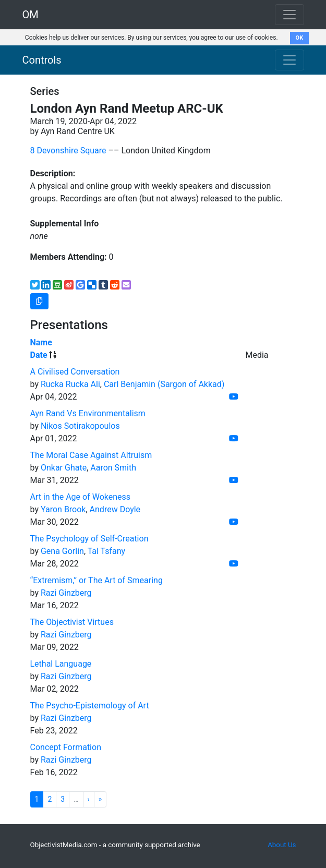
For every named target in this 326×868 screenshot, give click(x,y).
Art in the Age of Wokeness (81, 497)
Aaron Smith (113, 468)
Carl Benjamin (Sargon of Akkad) (164, 384)
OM (31, 15)
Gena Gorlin (62, 551)
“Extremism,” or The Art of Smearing (96, 580)
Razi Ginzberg (66, 593)
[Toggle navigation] (289, 60)
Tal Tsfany (106, 551)
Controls (42, 60)
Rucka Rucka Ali (70, 384)
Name (41, 342)
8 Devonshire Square (68, 150)
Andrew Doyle (115, 509)
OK (300, 38)
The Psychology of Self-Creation (89, 539)
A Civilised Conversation (75, 372)
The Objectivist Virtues (72, 622)
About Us (282, 845)
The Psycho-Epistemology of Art (90, 706)
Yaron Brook (63, 509)
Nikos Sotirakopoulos (80, 426)
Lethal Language (61, 664)
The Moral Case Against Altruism (91, 455)
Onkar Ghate (64, 468)
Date (39, 355)
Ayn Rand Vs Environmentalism (88, 413)
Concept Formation (66, 747)
